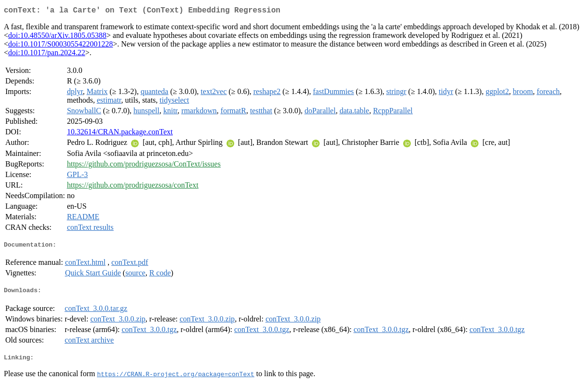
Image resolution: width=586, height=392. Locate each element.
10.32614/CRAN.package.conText (120, 134)
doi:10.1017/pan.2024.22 (47, 54)
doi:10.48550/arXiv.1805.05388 (57, 37)
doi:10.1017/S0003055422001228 (60, 46)
